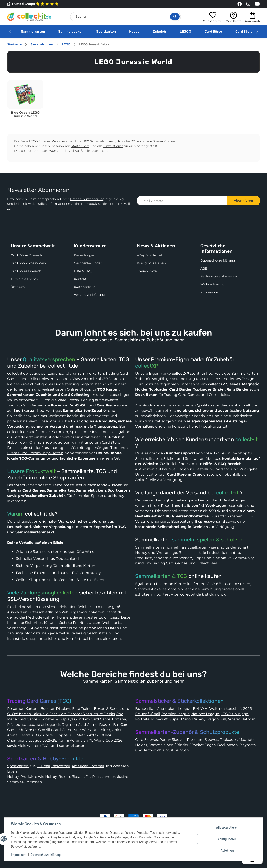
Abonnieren (243, 201)
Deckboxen (227, 745)
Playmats (248, 745)
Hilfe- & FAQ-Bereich (222, 464)
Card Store (244, 32)
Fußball (43, 766)
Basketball (61, 766)
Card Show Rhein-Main (28, 263)
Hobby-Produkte (22, 777)
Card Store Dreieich (26, 271)
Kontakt (80, 279)
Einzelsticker (113, 146)
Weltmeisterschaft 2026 (230, 709)
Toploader (228, 740)
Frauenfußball (148, 714)
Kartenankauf (84, 287)
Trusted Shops (33, 4)
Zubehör (160, 32)
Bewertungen (85, 255)
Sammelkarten (33, 32)
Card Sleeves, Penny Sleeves (160, 740)
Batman (249, 719)
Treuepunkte (147, 271)
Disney (198, 719)
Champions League (174, 709)
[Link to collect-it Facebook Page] (240, 4)
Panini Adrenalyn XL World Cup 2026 (90, 740)
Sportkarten (106, 32)
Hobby (134, 32)
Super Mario (180, 719)
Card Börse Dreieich (26, 255)
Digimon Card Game (80, 725)
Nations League (205, 714)
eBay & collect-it (150, 255)
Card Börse (213, 32)
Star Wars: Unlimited (92, 730)
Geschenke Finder (88, 263)
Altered (49, 735)
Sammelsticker (71, 32)
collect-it (247, 439)
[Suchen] (126, 17)
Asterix (234, 719)
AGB (204, 268)
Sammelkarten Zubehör (29, 395)
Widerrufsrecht (212, 284)
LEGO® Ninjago (234, 714)
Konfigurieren (227, 839)
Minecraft (160, 719)
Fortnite (142, 719)
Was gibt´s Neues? (152, 263)
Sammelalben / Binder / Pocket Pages (182, 745)
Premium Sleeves (202, 740)
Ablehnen (227, 851)
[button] (213, 17)
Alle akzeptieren (227, 828)
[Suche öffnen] (175, 17)
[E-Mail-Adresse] (182, 201)
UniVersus (28, 730)
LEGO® (186, 32)
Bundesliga (145, 709)
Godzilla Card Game (55, 730)
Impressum (209, 292)
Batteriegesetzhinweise (219, 276)
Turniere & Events (24, 279)
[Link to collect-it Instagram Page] (248, 4)
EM (196, 709)
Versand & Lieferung (89, 295)
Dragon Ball (216, 719)
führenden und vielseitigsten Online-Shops (52, 389)
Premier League (176, 714)
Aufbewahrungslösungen (166, 750)
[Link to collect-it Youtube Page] (257, 4)
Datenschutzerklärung (87, 199)
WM (204, 709)
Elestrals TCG (30, 735)
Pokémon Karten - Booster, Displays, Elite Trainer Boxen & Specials (66, 709)
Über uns (18, 287)
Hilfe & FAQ (83, 271)
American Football (88, 766)
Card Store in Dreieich (187, 474)
